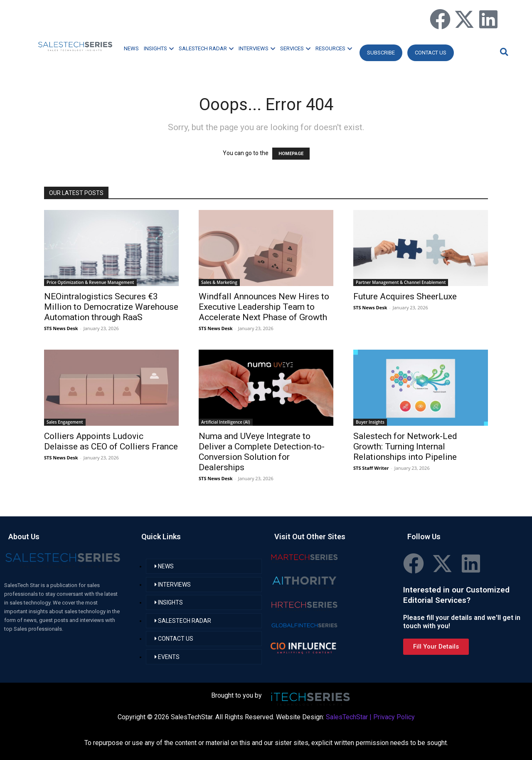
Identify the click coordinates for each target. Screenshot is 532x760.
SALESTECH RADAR (206, 48)
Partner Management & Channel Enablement (401, 282)
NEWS (131, 48)
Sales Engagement (65, 422)
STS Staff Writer (371, 468)
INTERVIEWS (257, 48)
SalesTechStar (347, 717)
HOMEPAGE (291, 154)
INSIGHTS (159, 48)
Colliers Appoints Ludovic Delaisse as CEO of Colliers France (111, 441)
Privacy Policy (394, 717)
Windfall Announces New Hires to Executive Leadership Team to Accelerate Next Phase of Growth (264, 307)
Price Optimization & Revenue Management (90, 282)
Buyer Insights (370, 422)
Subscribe (381, 53)
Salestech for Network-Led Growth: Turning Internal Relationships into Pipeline (405, 447)
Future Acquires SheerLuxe (405, 296)
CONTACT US (431, 53)
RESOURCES (334, 48)
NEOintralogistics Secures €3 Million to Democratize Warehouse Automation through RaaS (111, 307)
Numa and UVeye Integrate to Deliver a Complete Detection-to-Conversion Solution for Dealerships (262, 452)
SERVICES (295, 48)
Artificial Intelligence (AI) (226, 422)
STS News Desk (61, 328)
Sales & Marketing (219, 282)
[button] (503, 52)
